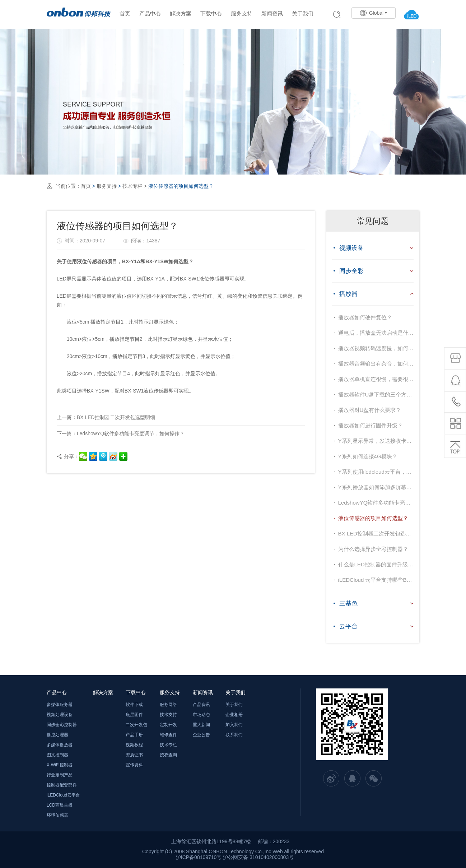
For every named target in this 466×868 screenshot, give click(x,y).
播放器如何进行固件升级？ (371, 425)
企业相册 (234, 715)
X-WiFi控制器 (60, 765)
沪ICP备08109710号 (199, 857)
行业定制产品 (60, 775)
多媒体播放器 (60, 745)
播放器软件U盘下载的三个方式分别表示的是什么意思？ (376, 394)
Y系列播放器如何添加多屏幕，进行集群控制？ (376, 487)
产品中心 (150, 13)
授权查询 (168, 755)
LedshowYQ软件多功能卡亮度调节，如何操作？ (121, 433)
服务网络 (168, 705)
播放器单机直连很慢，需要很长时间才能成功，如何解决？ (376, 379)
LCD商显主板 (60, 805)
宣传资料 (134, 765)
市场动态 (201, 715)
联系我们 (234, 735)
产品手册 (134, 735)
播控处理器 (57, 735)
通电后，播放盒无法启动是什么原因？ (376, 333)
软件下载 (134, 705)
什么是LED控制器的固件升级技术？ (376, 564)
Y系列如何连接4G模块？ (368, 456)
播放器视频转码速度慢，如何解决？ (376, 348)
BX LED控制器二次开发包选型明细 (106, 417)
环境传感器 (57, 815)
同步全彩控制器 (62, 725)
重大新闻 (201, 725)
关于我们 (303, 13)
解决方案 (181, 13)
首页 (125, 13)
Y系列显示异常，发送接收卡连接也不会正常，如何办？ (376, 441)
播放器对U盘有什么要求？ (370, 410)
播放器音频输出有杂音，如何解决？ (376, 364)
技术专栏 (132, 186)
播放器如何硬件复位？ (365, 317)
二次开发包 (136, 725)
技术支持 (168, 715)
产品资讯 (201, 705)
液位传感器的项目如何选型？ (373, 518)
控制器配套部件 (62, 785)
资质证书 (134, 755)
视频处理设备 (60, 715)
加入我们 (234, 725)
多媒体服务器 (60, 705)
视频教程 (134, 745)
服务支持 (242, 13)
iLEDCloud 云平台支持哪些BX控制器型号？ (376, 580)
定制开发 (168, 725)
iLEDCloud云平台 (63, 795)
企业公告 (201, 735)
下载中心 (211, 13)
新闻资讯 (272, 13)
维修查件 (168, 735)
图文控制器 (57, 755)
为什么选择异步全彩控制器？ (373, 549)
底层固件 (134, 715)
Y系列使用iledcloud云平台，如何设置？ (376, 472)
